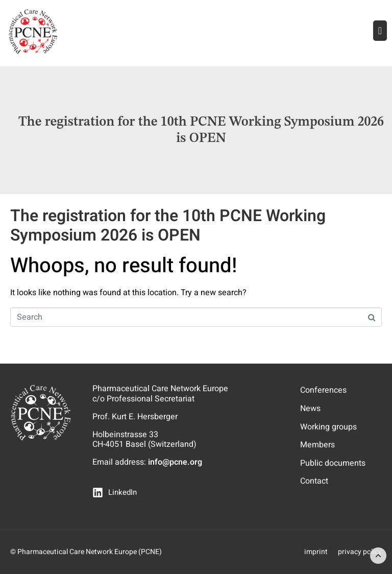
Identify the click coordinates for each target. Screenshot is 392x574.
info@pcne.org (175, 462)
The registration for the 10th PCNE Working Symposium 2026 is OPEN (168, 225)
